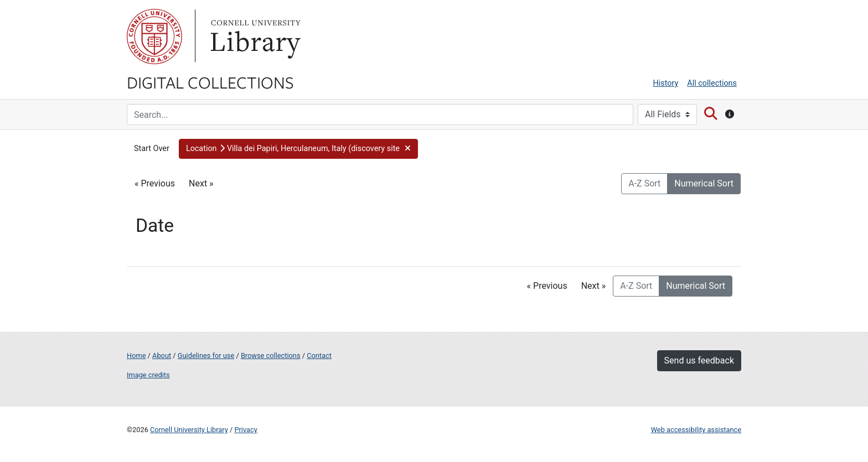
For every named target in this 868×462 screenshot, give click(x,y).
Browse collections (271, 355)
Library (254, 37)
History (666, 83)
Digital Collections (210, 82)
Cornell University (154, 37)
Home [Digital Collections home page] (136, 355)
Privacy (246, 430)
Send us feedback (699, 360)
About (162, 355)
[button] (298, 149)
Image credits (148, 375)
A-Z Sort (644, 183)
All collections (712, 83)
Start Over (152, 149)
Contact (319, 355)
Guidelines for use (206, 355)
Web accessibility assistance (696, 430)
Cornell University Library (189, 430)
